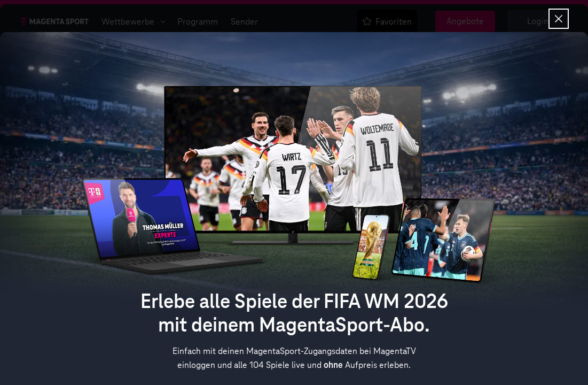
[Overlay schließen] (559, 19)
